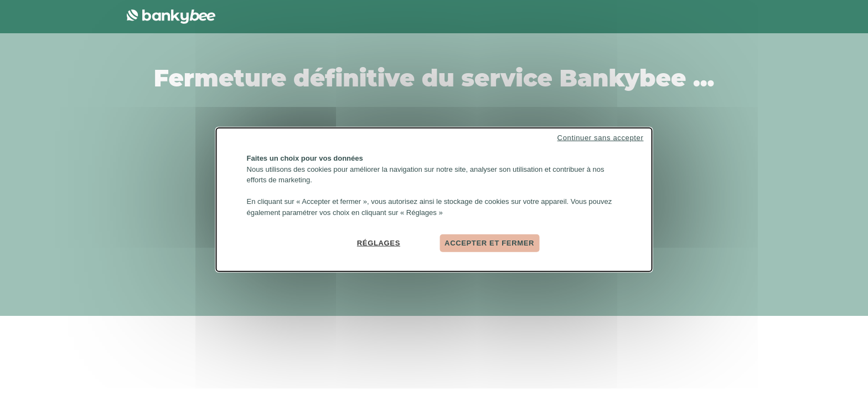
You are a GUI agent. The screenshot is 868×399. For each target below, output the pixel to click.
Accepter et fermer (489, 243)
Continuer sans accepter (601, 138)
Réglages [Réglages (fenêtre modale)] (379, 243)
